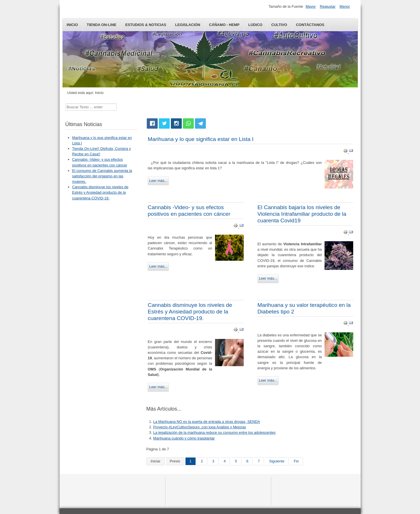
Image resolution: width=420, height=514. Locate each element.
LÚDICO (255, 25)
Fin (296, 461)
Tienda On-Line (102, 25)
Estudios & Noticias (146, 25)
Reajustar (328, 6)
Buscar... (66, 104)
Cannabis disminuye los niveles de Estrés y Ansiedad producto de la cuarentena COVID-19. (190, 312)
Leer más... (158, 181)
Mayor (311, 6)
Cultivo (279, 25)
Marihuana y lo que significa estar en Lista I (201, 139)
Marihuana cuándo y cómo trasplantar (184, 438)
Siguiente (277, 461)
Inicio (72, 25)
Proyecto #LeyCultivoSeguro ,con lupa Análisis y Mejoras (200, 427)
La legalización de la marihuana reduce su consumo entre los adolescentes (214, 432)
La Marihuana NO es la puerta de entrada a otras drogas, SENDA (207, 422)
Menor (345, 6)
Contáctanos (310, 25)
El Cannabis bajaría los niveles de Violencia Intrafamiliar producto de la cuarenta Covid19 (302, 214)
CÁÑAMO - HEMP (224, 25)
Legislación (188, 25)
